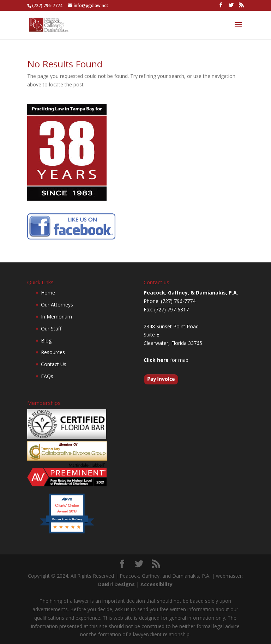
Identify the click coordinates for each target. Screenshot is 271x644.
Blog (46, 341)
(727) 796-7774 (47, 5)
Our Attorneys (57, 305)
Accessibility (156, 584)
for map (166, 360)
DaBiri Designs (116, 584)
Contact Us (54, 364)
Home (48, 293)
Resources (53, 352)
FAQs (47, 376)
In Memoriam (56, 317)
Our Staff (51, 329)
